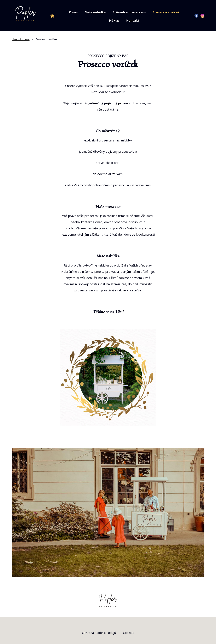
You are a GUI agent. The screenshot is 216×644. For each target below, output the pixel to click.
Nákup (114, 20)
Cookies (129, 633)
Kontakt (133, 20)
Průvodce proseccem (129, 12)
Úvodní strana (21, 39)
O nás (73, 12)
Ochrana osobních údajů (99, 633)
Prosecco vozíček (166, 12)
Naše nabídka (95, 12)
